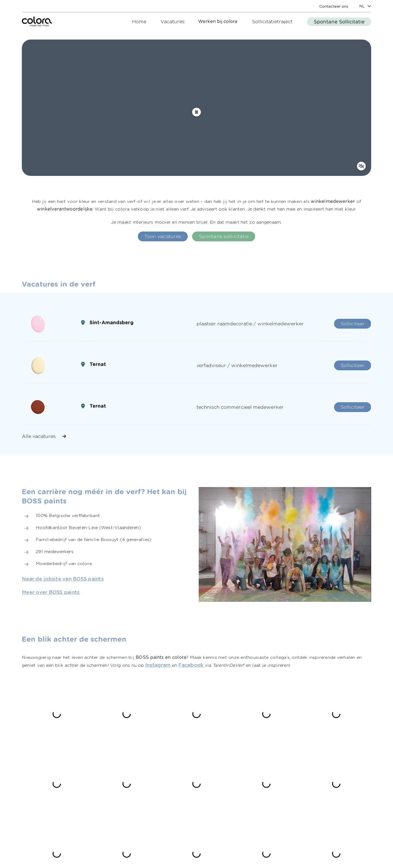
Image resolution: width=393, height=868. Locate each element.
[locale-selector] (365, 6)
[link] (334, 6)
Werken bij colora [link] (218, 21)
